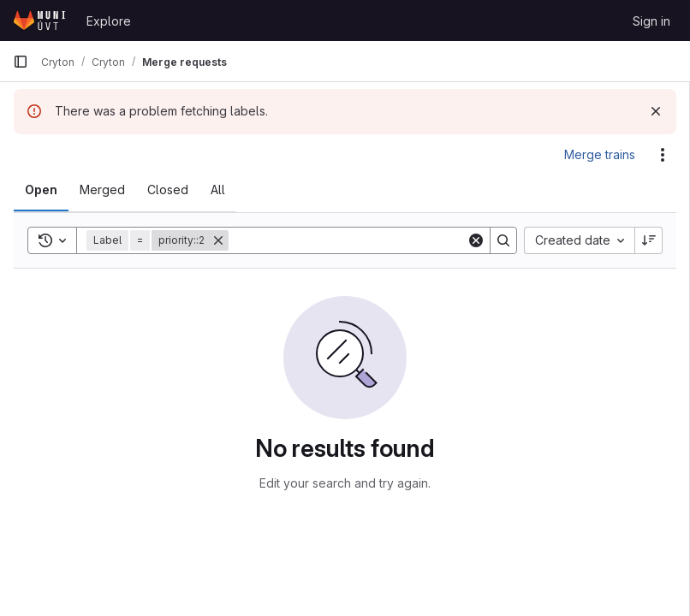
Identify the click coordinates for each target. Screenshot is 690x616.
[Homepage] (41, 21)
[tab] (41, 190)
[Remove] (218, 240)
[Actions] (663, 155)
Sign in (651, 21)
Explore (109, 21)
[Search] (348, 240)
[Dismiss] (656, 111)
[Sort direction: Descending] (649, 240)
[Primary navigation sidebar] (21, 62)
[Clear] (476, 240)
